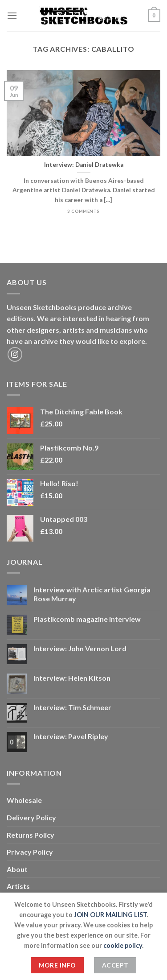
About (17, 869)
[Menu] (12, 15)
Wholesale (24, 800)
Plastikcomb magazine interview (87, 619)
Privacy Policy (30, 852)
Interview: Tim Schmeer (72, 707)
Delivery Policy (31, 817)
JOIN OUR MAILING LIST (110, 915)
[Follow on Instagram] (15, 354)
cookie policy (123, 945)
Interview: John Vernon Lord (80, 648)
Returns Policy (31, 835)
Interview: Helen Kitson (72, 678)
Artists (18, 886)
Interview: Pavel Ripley (71, 736)
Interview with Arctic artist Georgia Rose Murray (92, 594)
